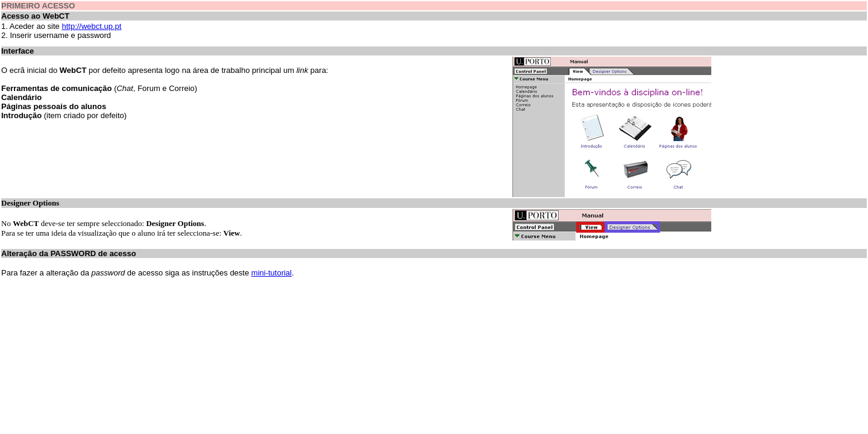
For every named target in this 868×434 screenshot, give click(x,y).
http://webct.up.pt (91, 26)
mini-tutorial (272, 273)
